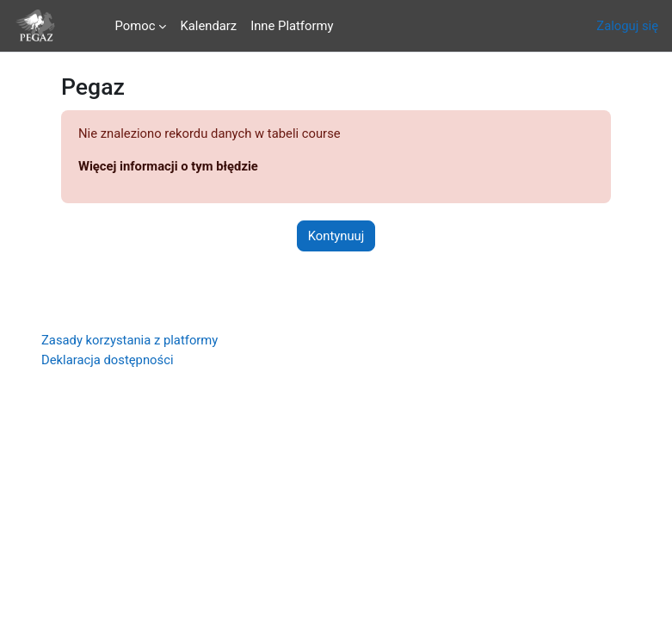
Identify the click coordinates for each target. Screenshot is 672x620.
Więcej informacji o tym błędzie (168, 166)
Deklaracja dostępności (108, 360)
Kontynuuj (336, 236)
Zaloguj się (627, 26)
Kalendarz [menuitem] (208, 26)
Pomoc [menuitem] (136, 26)
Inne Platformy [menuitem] (292, 26)
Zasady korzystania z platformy (129, 340)
